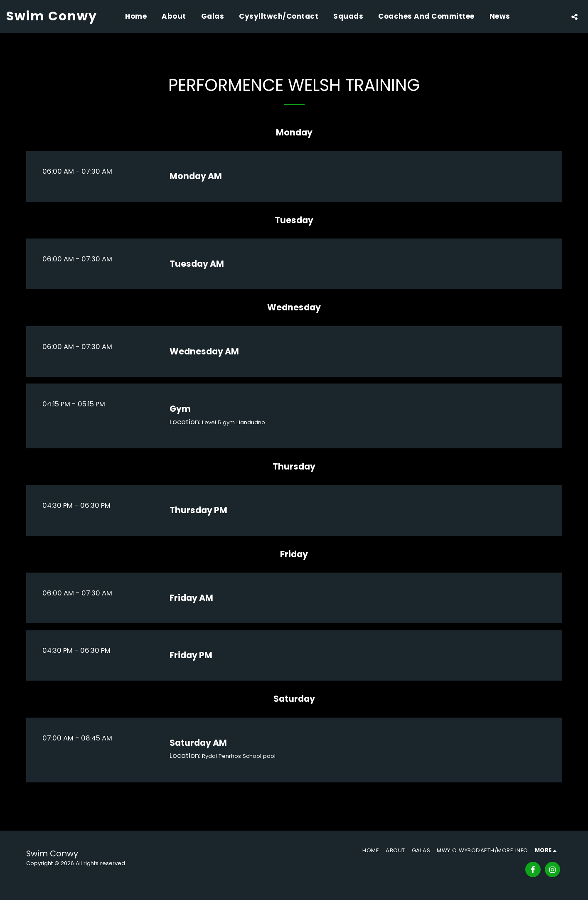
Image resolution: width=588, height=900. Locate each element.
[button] (574, 17)
